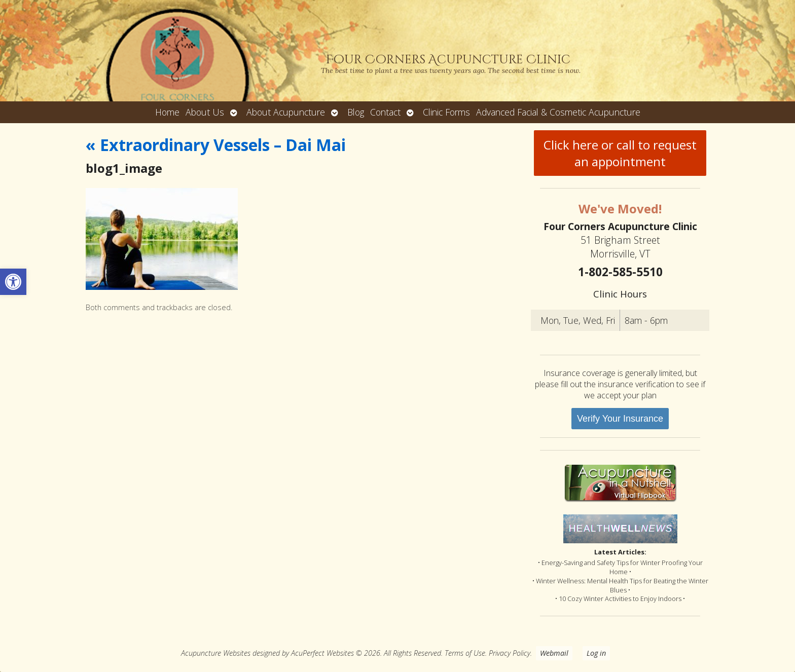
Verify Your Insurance (620, 419)
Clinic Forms (446, 112)
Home (167, 112)
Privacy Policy (510, 653)
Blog (356, 112)
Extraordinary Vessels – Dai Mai (216, 145)
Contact (385, 112)
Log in (596, 653)
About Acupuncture (286, 112)
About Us (205, 112)
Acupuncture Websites (216, 653)
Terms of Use (465, 653)
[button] (13, 282)
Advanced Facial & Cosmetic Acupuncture (558, 112)
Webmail (554, 653)
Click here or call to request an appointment (620, 153)
